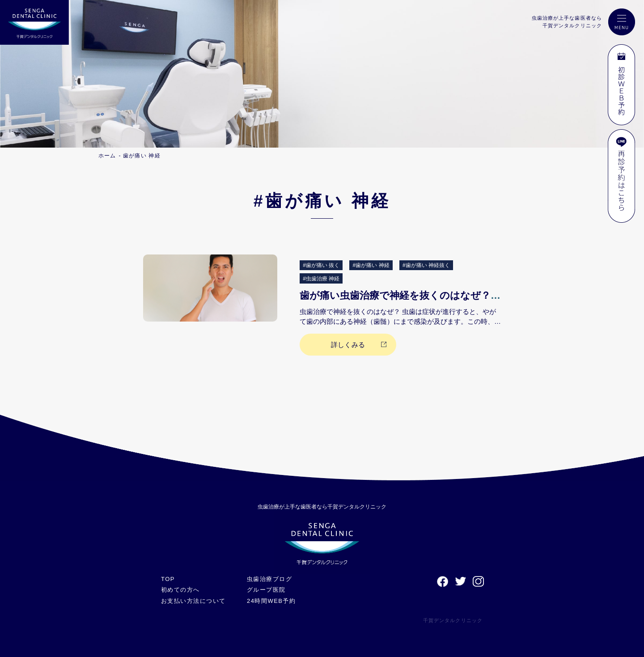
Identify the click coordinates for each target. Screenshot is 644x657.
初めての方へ (180, 590)
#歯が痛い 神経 (371, 265)
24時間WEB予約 (271, 601)
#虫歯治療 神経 (321, 279)
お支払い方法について (193, 601)
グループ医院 (266, 590)
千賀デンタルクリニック (453, 620)
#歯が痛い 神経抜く (426, 265)
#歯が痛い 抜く (321, 265)
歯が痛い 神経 (142, 156)
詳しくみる (348, 345)
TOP (168, 579)
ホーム (107, 156)
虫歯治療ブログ (269, 579)
